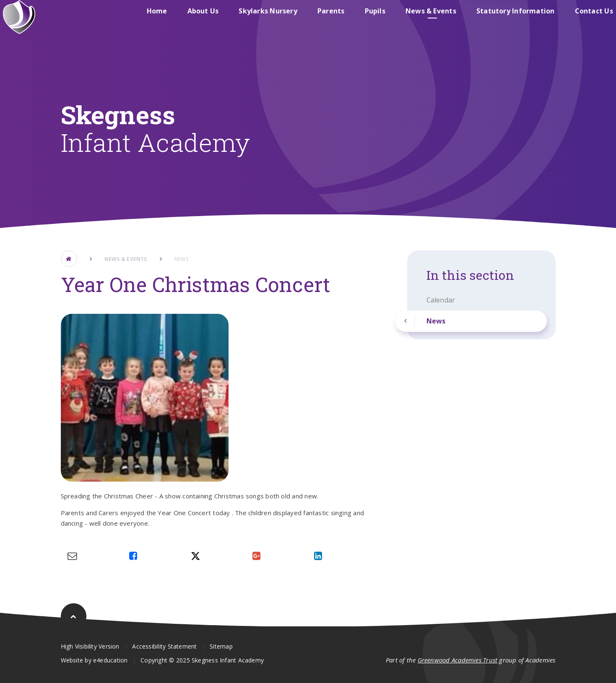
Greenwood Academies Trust (458, 660)
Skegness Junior (470, 18)
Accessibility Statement (164, 646)
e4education (110, 660)
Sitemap (221, 646)
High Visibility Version (90, 646)
